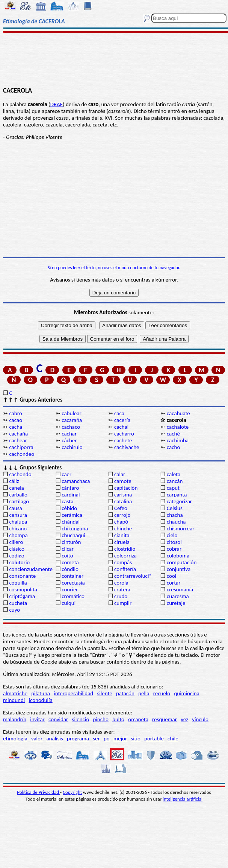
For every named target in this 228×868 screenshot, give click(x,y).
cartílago (19, 501)
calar (120, 474)
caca (119, 413)
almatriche (15, 693)
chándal (71, 522)
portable (154, 739)
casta (67, 501)
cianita (122, 535)
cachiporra (21, 447)
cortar (174, 583)
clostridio (125, 549)
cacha (16, 427)
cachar (69, 434)
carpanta (177, 495)
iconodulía (40, 700)
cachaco (71, 427)
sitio (136, 739)
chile (173, 739)
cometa (70, 562)
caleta (174, 474)
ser (96, 739)
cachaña (18, 434)
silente (104, 693)
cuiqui (69, 603)
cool (171, 576)
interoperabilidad (73, 693)
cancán (175, 481)
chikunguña (75, 528)
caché (173, 434)
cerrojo (122, 515)
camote (123, 481)
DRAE (57, 104)
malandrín (15, 719)
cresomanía (180, 589)
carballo (18, 495)
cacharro (124, 434)
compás (123, 562)
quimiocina (186, 693)
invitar (37, 719)
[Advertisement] (114, 59)
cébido (69, 508)
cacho (174, 447)
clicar (68, 549)
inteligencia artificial (183, 799)
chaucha (176, 522)
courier (70, 589)
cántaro (70, 488)
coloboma (178, 556)
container (72, 576)
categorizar (179, 501)
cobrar (174, 549)
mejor (120, 739)
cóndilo (70, 569)
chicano (18, 528)
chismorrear (181, 528)
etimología (15, 739)
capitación (126, 488)
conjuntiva (179, 569)
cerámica (72, 515)
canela (16, 488)
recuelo (162, 693)
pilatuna (41, 693)
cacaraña (72, 420)
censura (18, 515)
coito (67, 556)
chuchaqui (73, 535)
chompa (18, 535)
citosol (174, 542)
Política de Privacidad (39, 792)
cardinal (71, 495)
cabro (15, 413)
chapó (121, 522)
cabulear (72, 413)
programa (78, 739)
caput (173, 488)
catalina (123, 501)
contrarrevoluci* (133, 576)
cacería (122, 420)
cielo (172, 535)
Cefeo (121, 508)
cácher (69, 440)
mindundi (14, 700)
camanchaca (76, 481)
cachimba (178, 440)
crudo (121, 596)
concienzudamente (31, 569)
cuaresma (178, 596)
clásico (17, 549)
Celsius (175, 508)
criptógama (22, 596)
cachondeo (22, 454)
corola (121, 583)
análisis (54, 739)
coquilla (18, 583)
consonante (22, 576)
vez (184, 719)
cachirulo (72, 447)
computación (182, 562)
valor (37, 739)
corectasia (73, 583)
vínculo (200, 719)
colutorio (19, 562)
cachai (121, 427)
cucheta (18, 603)
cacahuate (178, 413)
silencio (81, 719)
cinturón (71, 542)
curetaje (176, 603)
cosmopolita (23, 589)
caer (66, 474)
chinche (123, 528)
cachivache (127, 447)
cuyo (14, 610)
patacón (125, 693)
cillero (16, 542)
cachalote (178, 427)
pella (144, 693)
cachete (123, 440)
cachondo (20, 474)
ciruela (122, 542)
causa (15, 508)
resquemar (165, 719)
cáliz (14, 481)
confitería (125, 569)
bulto (118, 719)
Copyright (72, 792)
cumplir (123, 603)
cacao (16, 420)
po (107, 739)
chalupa (18, 522)
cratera (122, 589)
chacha (175, 515)
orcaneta (138, 719)
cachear (18, 440)
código (17, 556)
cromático (73, 596)
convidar (58, 719)
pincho (101, 719)
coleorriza (125, 556)
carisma (123, 495)
